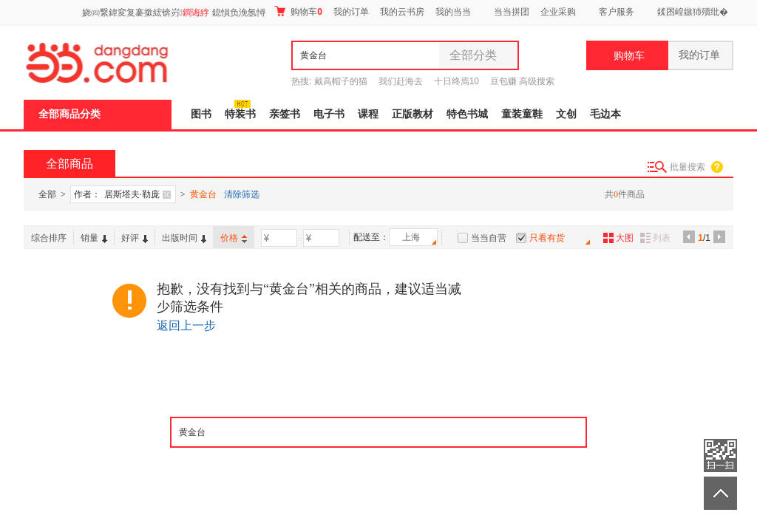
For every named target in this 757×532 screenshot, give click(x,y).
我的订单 (351, 12)
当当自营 (489, 238)
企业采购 (558, 12)
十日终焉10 (456, 81)
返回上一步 (186, 325)
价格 (234, 238)
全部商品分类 (69, 114)
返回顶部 (720, 493)
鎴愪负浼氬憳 (239, 13)
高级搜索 (537, 81)
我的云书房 (402, 12)
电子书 (329, 114)
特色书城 (467, 114)
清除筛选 (242, 194)
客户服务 (617, 12)
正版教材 (413, 114)
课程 (368, 114)
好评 (135, 238)
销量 (94, 238)
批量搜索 (688, 167)
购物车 (298, 11)
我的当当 (453, 12)
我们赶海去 (401, 81)
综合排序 (49, 238)
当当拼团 (512, 12)
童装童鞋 (522, 114)
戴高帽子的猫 (341, 81)
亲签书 (285, 114)
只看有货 (547, 238)
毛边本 (605, 114)
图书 (201, 114)
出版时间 (184, 238)
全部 (47, 194)
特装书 (240, 114)
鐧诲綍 (196, 13)
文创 (566, 114)
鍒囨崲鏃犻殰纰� (693, 12)
